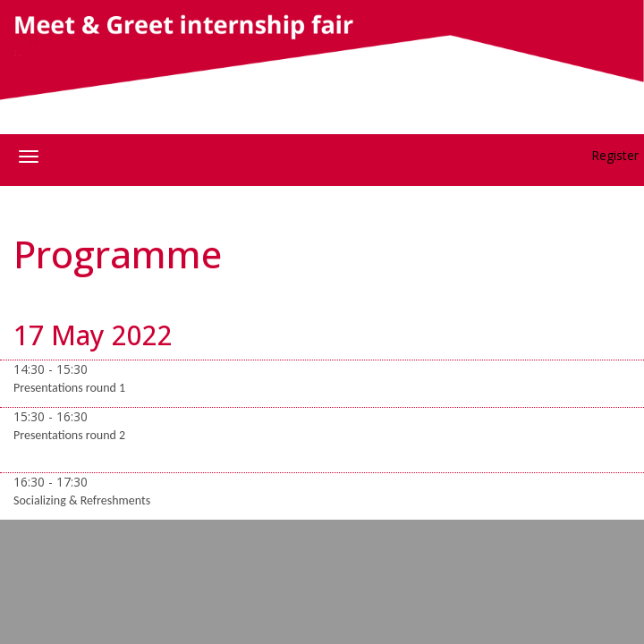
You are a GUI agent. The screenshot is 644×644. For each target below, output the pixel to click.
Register (615, 155)
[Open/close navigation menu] (29, 157)
